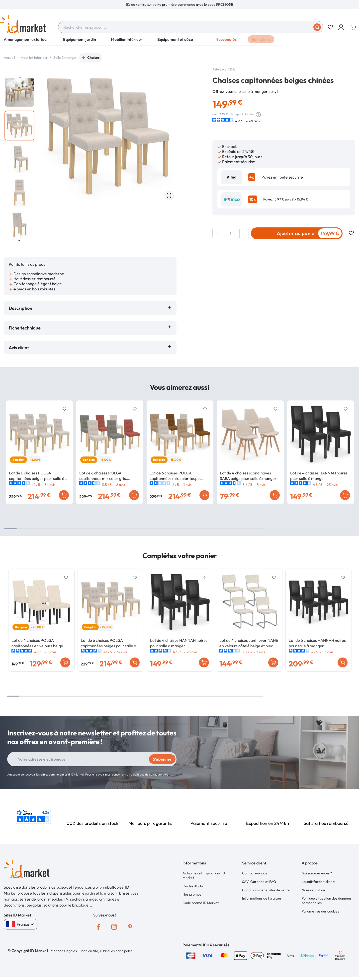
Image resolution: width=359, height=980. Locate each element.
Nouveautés (226, 42)
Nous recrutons (314, 888)
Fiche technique (25, 328)
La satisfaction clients (318, 880)
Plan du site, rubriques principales (106, 951)
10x (253, 199)
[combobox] (191, 27)
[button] (341, 27)
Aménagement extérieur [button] (26, 42)
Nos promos (192, 892)
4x (252, 177)
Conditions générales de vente (266, 888)
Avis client (20, 348)
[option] (179, 4)
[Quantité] (231, 233)
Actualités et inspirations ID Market (204, 875)
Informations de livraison (262, 896)
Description (20, 308)
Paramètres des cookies (320, 908)
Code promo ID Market (201, 900)
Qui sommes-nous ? (317, 873)
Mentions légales (64, 951)
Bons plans (261, 42)
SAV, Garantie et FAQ (259, 880)
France (21, 924)
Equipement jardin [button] (80, 42)
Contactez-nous (255, 873)
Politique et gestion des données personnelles (327, 898)
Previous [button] (19, 77)
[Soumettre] (317, 27)
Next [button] (19, 240)
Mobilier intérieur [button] (127, 42)
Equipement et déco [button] (175, 42)
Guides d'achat (194, 885)
